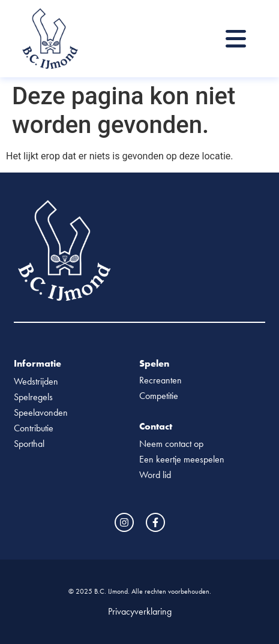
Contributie (34, 428)
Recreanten (160, 380)
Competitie (159, 396)
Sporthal (29, 444)
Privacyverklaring (140, 611)
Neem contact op (171, 444)
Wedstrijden (36, 381)
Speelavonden (41, 412)
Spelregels (33, 397)
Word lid (155, 475)
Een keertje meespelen (182, 459)
